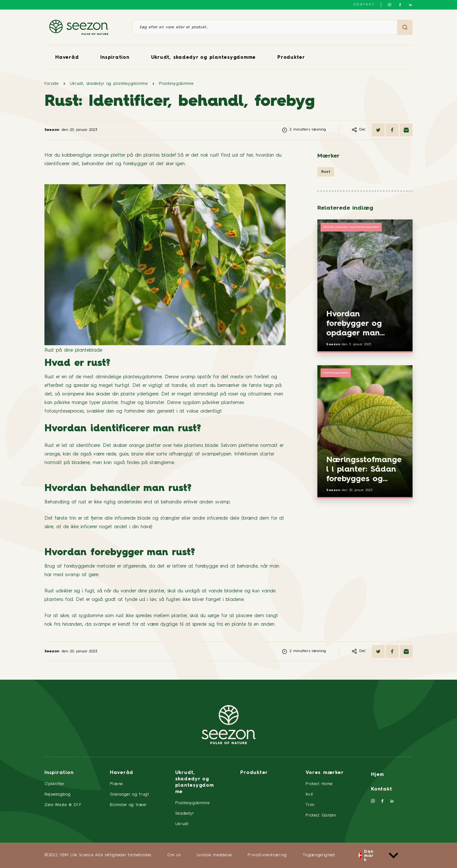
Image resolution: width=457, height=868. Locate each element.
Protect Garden (321, 815)
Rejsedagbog (57, 794)
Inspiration (115, 58)
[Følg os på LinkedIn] (411, 5)
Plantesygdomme (176, 84)
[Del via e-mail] (406, 130)
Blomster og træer (128, 805)
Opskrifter (55, 784)
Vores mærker (325, 773)
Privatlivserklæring (267, 855)
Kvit (309, 794)
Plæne (116, 784)
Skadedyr (185, 814)
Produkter (291, 58)
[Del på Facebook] (392, 130)
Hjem (378, 775)
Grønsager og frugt (129, 794)
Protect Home (319, 784)
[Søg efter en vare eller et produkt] (265, 27)
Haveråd (67, 58)
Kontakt (364, 4)
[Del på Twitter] (378, 130)
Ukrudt (182, 824)
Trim (310, 805)
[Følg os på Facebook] (400, 5)
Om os (174, 855)
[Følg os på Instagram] (390, 5)
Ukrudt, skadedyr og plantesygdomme (204, 58)
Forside (52, 84)
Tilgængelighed (319, 855)
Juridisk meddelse (214, 855)
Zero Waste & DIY (63, 805)
